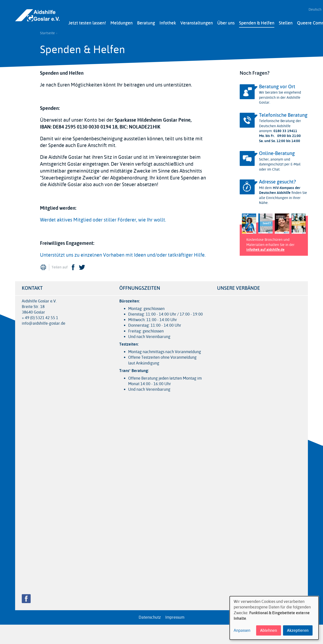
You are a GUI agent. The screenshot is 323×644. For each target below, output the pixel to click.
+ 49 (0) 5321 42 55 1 (40, 317)
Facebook (73, 266)
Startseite (47, 32)
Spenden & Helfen (257, 22)
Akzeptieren (298, 630)
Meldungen (122, 22)
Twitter (82, 266)
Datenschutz (150, 616)
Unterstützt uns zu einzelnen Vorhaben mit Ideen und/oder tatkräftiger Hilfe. (123, 254)
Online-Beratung (277, 152)
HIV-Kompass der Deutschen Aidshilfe (280, 189)
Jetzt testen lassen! (87, 22)
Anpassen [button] (242, 631)
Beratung (146, 22)
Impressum (175, 616)
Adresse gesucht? (277, 181)
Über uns (226, 22)
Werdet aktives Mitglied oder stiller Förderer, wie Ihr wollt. (103, 219)
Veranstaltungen (197, 22)
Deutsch (313, 9)
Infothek (168, 22)
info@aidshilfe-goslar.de (44, 322)
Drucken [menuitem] (43, 266)
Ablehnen (269, 630)
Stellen (286, 22)
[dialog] (274, 618)
